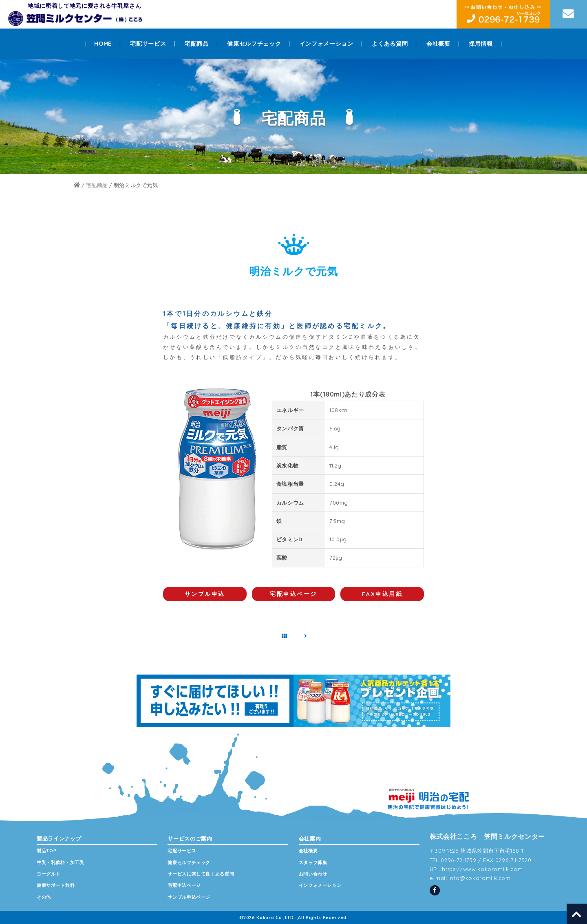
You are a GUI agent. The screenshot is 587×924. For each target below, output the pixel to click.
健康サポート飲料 (56, 885)
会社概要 (438, 44)
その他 (44, 897)
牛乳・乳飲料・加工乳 (61, 862)
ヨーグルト (49, 874)
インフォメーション (327, 44)
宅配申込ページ (184, 885)
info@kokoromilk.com (479, 878)
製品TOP (46, 851)
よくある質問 (390, 44)
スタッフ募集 (313, 862)
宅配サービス (148, 44)
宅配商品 (197, 44)
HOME (103, 44)
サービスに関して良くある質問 (201, 874)
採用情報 (481, 44)
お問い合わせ (313, 874)
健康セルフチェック (254, 44)
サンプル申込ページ (189, 897)
